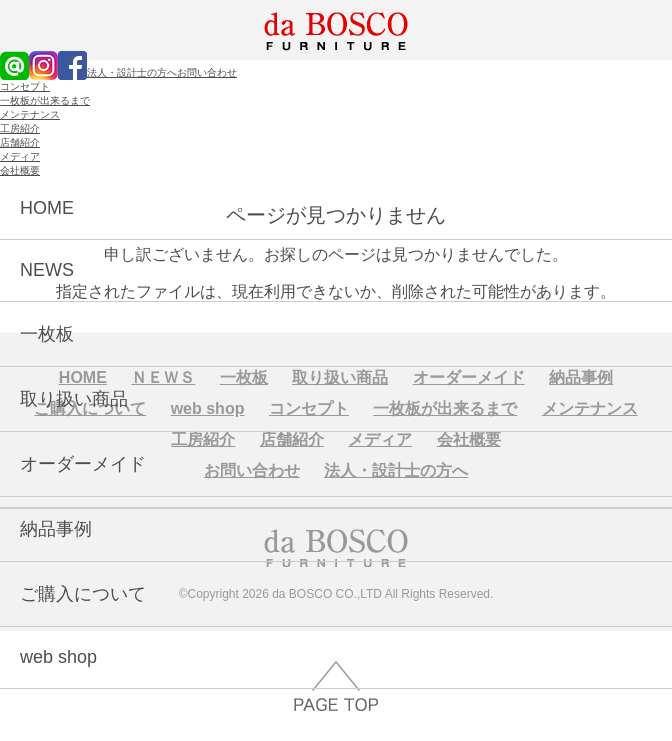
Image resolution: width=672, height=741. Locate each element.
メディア (20, 156)
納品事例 (56, 529)
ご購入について (83, 594)
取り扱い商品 (74, 399)
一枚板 (47, 334)
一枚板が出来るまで (45, 100)
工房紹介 (20, 128)
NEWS (47, 270)
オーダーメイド (83, 464)
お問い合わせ (207, 72)
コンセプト (25, 86)
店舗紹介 (20, 142)
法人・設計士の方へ (132, 72)
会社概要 (20, 170)
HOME (47, 208)
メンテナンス (30, 114)
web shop (58, 657)
